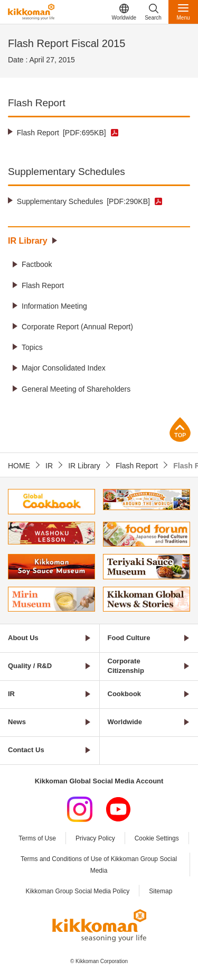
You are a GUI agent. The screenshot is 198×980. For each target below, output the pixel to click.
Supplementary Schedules (83, 201)
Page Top (180, 429)
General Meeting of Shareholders (76, 389)
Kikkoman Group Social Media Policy (78, 891)
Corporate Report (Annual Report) (77, 327)
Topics (32, 347)
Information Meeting (54, 306)
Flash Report (62, 133)
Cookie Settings (157, 838)
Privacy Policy (95, 838)
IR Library (28, 241)
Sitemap (161, 891)
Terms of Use (37, 838)
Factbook (37, 264)
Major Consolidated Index (64, 368)
